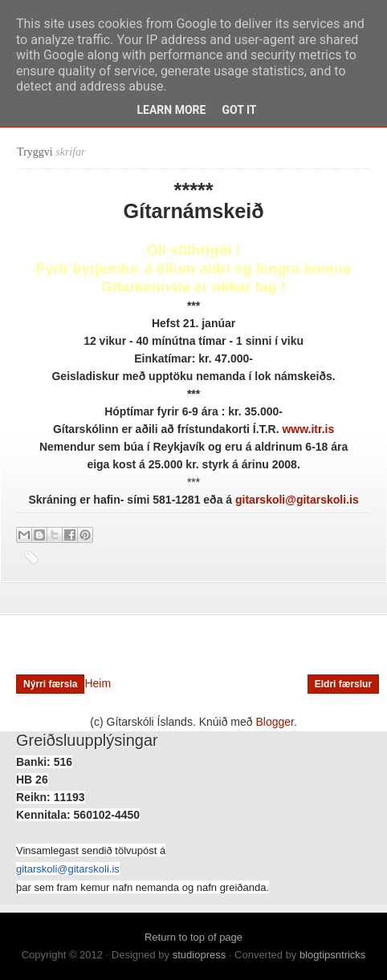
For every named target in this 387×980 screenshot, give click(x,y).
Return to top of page (193, 937)
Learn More (171, 110)
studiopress (199, 955)
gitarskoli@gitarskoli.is (68, 869)
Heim (98, 683)
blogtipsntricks (332, 955)
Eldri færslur (343, 684)
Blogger (275, 722)
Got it (239, 110)
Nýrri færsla (50, 684)
